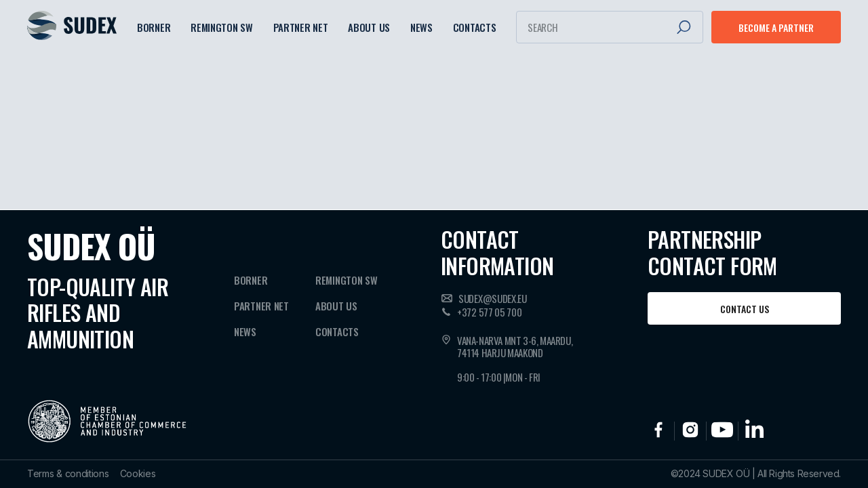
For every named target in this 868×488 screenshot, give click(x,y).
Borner (154, 27)
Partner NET (301, 27)
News (421, 27)
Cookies (138, 474)
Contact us (745, 309)
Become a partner (776, 27)
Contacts (475, 27)
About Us (369, 27)
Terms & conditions (68, 474)
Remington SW (221, 27)
